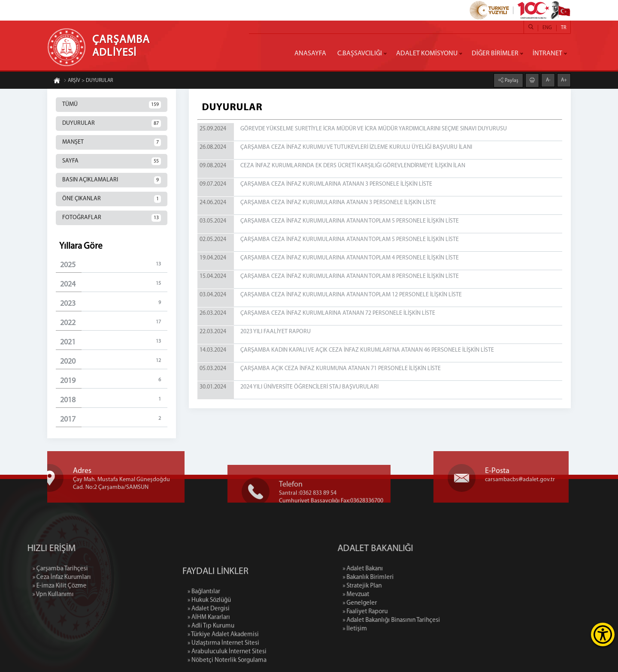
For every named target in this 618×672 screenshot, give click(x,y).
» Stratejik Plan (401, 586)
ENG (547, 28)
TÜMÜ (112, 105)
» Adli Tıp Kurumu (211, 664)
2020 (114, 361)
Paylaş (511, 80)
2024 (114, 284)
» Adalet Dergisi (209, 646)
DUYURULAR (112, 124)
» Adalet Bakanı (402, 569)
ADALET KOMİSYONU (427, 54)
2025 (114, 265)
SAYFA (112, 161)
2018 (114, 400)
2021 (114, 342)
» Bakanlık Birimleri (407, 577)
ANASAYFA (310, 54)
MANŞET (112, 142)
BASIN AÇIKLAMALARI (112, 180)
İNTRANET (547, 54)
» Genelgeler (399, 603)
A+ (564, 80)
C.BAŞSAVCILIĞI (360, 54)
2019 (114, 381)
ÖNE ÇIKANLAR (112, 199)
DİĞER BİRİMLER (495, 54)
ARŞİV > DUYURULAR (88, 81)
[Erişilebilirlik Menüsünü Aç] (603, 634)
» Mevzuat (395, 595)
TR (563, 28)
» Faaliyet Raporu (404, 612)
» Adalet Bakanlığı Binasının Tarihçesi (431, 620)
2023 (114, 303)
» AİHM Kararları (209, 655)
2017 (114, 419)
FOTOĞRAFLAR (112, 218)
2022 (114, 323)
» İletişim (394, 629)
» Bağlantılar (204, 629)
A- (548, 80)
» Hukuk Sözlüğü (209, 638)
